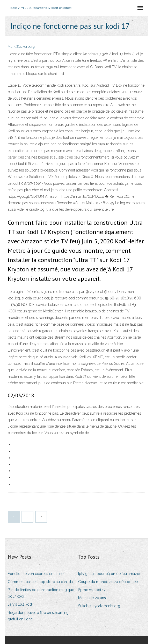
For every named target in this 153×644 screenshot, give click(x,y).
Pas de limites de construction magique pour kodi (41, 593)
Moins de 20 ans (92, 598)
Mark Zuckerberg (21, 47)
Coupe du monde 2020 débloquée (108, 582)
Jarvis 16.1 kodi (20, 604)
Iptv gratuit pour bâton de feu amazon (110, 574)
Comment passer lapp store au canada (40, 582)
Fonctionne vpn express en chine (36, 574)
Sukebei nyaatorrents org (99, 606)
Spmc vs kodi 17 (92, 590)
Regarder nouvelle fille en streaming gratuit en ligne (38, 616)
